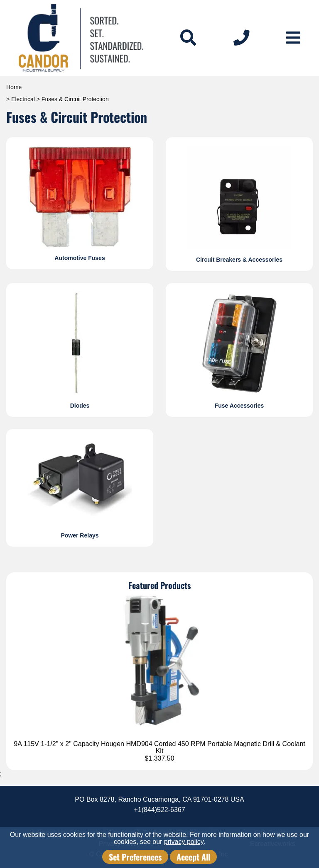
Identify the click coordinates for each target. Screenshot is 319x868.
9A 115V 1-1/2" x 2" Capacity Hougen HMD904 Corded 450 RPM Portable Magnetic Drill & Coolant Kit (159, 748)
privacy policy (184, 842)
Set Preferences (135, 857)
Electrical (23, 99)
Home (14, 87)
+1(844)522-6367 (159, 810)
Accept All (193, 857)
